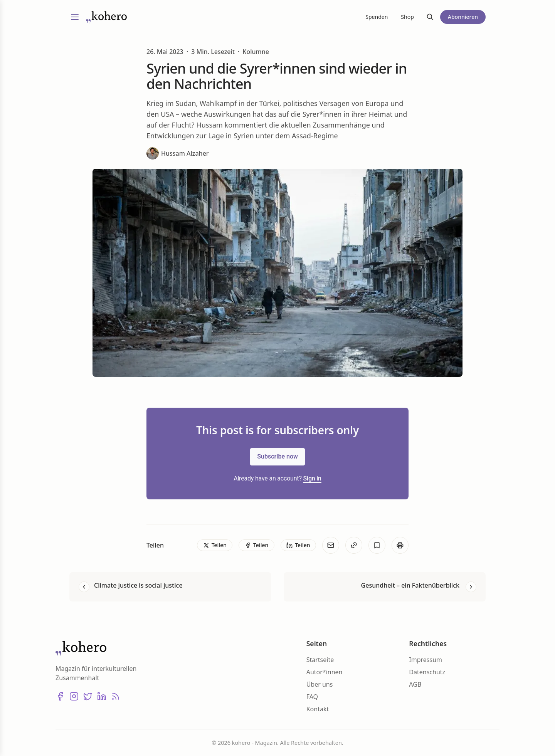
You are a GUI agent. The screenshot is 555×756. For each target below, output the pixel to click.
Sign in (312, 478)
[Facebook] (60, 696)
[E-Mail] (331, 545)
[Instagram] (74, 696)
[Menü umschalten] (75, 17)
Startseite (320, 660)
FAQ (312, 697)
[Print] (400, 545)
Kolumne (256, 52)
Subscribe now (277, 456)
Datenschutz (427, 672)
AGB (415, 684)
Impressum (425, 660)
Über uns (320, 684)
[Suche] (430, 17)
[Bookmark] (377, 545)
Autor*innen (325, 672)
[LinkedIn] (102, 696)
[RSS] (116, 696)
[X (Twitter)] (88, 696)
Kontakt (318, 709)
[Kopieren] (354, 545)
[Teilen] (215, 545)
